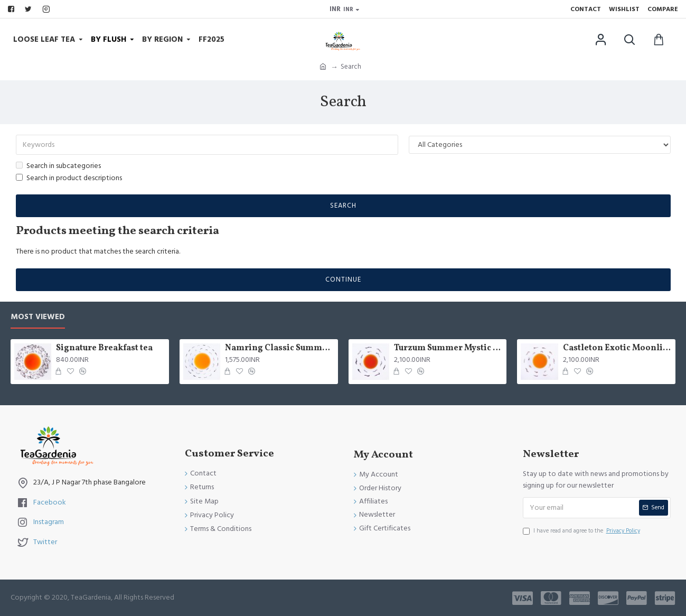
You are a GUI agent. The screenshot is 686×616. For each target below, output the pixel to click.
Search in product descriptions (69, 178)
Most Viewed (38, 317)
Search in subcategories (58, 166)
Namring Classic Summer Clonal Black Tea (279, 348)
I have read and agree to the (582, 531)
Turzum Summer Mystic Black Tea (448, 348)
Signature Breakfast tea (104, 348)
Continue (343, 279)
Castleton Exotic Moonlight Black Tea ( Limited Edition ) (617, 348)
